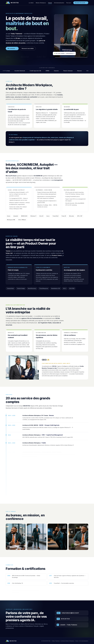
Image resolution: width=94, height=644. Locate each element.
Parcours (69, 3)
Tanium (50, 3)
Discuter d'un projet (81, 3)
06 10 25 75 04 (63, 619)
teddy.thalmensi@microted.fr (68, 613)
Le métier (31, 3)
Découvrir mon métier (28, 48)
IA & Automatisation (59, 3)
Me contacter (12, 48)
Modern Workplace (41, 3)
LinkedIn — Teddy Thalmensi (67, 625)
